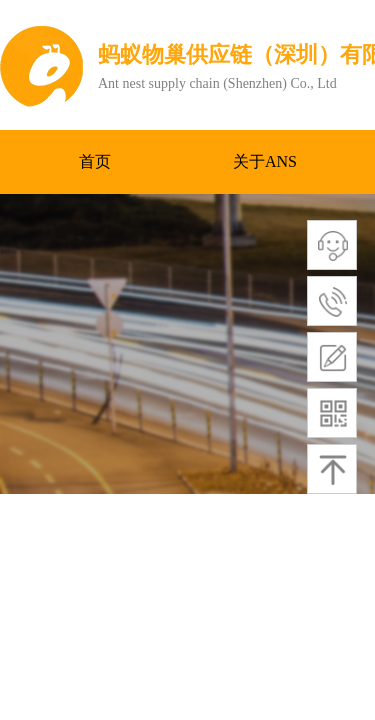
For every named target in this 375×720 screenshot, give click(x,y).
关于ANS (265, 161)
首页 (95, 161)
